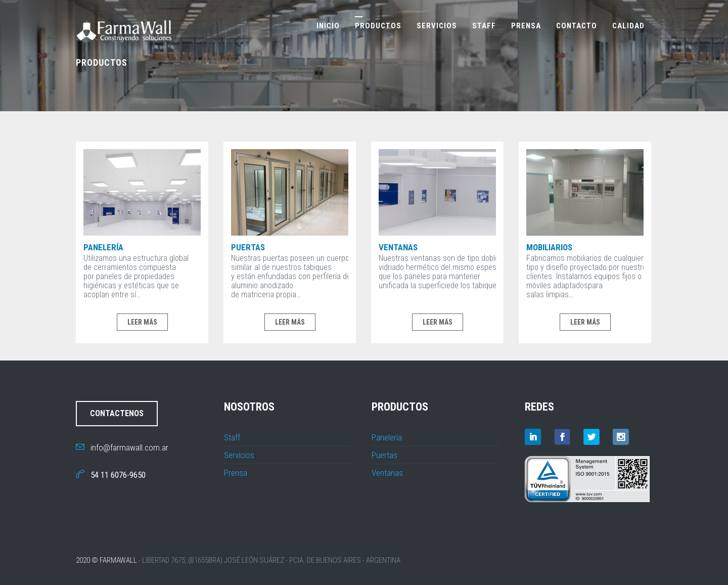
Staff (484, 26)
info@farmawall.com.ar (122, 447)
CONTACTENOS (117, 413)
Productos (378, 26)
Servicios (437, 26)
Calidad (628, 26)
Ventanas (398, 247)
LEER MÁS (142, 322)
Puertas (248, 247)
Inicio (328, 26)
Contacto (577, 26)
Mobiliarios (549, 247)
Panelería (103, 247)
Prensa (526, 26)
